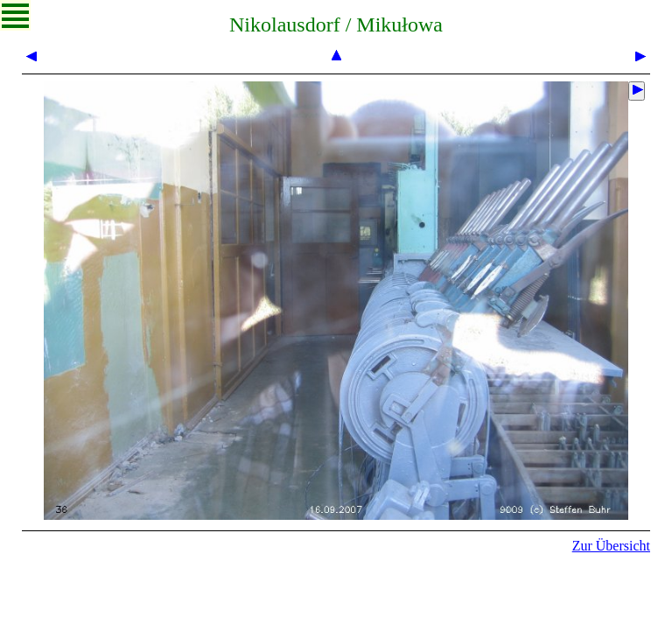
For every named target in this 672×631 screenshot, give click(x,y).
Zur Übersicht (611, 546)
